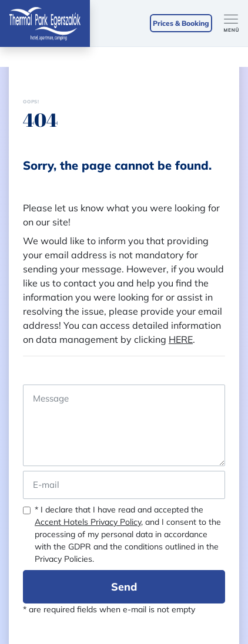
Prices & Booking (181, 23)
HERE (181, 339)
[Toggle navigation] (236, 23)
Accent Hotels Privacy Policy (88, 522)
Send (124, 587)
